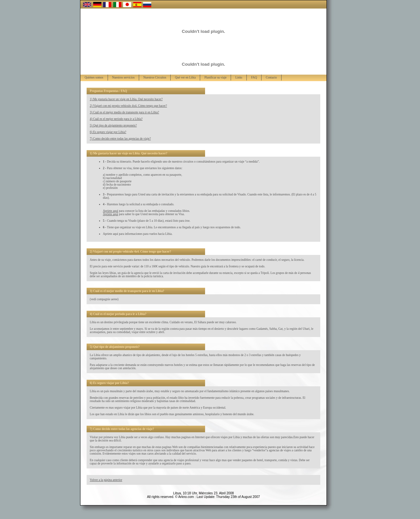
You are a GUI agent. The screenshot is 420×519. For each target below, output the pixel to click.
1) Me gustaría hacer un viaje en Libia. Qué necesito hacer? (126, 99)
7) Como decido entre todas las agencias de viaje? (120, 139)
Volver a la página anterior (106, 480)
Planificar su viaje (215, 78)
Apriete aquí (111, 211)
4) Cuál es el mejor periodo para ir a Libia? (116, 119)
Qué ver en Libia (185, 78)
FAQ (254, 78)
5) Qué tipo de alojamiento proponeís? (113, 125)
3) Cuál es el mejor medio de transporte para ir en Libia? (125, 112)
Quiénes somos (94, 78)
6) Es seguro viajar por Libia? (108, 132)
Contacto (271, 78)
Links (239, 78)
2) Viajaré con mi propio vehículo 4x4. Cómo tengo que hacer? (128, 106)
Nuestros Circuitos (155, 78)
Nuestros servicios (123, 78)
